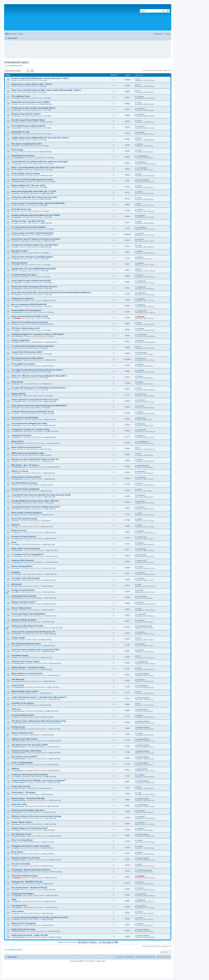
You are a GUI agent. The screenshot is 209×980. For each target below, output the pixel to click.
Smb (15, 693)
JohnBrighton (18, 229)
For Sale (44, 80)
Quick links (12, 34)
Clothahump (18, 479)
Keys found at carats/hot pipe (25, 418)
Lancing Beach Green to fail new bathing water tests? (36, 507)
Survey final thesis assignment (25, 489)
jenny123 (17, 235)
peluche (16, 913)
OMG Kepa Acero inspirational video (28, 453)
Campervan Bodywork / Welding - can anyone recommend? (38, 781)
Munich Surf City (19, 531)
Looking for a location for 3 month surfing (30, 429)
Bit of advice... (18, 852)
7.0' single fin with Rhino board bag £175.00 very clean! (36, 370)
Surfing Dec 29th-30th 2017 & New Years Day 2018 (34, 197)
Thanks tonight (18, 638)
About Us (16, 525)
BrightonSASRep (20, 675)
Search (164, 11)
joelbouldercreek (19, 467)
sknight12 (17, 544)
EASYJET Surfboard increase (25, 876)
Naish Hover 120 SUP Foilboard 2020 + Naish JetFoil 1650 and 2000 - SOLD (45, 90)
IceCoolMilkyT (19, 170)
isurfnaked (17, 580)
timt (15, 80)
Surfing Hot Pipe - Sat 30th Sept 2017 (28, 221)
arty (15, 705)
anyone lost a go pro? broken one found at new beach (36, 239)
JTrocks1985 (18, 336)
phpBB (80, 961)
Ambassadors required (22, 298)
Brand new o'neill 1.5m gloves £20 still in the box (34, 287)
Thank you (16, 709)
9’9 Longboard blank (21, 96)
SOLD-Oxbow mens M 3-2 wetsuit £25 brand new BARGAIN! (38, 406)
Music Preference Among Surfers (26, 447)
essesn (16, 515)
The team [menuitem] (131, 957)
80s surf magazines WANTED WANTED (29, 304)
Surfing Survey (18, 727)
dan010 (16, 193)
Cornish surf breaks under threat (26, 751)
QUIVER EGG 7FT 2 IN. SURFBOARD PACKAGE (33, 269)
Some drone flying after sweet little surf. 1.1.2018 (34, 191)
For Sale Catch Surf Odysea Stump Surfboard (32, 346)
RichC (16, 187)
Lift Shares (48, 235)
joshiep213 (17, 437)
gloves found (17, 441)
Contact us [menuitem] (120, 957)
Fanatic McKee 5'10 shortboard (25, 310)
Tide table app (18, 679)
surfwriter (17, 884)
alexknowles (18, 550)
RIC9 (15, 140)
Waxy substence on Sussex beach (27, 673)
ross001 (16, 414)
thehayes (17, 925)
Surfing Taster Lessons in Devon (26, 477)
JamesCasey (18, 354)
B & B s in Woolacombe (22, 763)
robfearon (17, 533)
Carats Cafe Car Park (21, 786)
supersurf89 (18, 616)
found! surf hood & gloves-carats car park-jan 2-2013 (35, 650)
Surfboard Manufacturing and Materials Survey (33, 412)
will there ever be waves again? (26, 661)
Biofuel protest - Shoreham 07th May (28, 798)
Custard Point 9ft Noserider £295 (26, 352)
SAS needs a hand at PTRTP (24, 757)
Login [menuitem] (168, 34)
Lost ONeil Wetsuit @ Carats (24, 483)
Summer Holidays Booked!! (24, 620)
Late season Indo (19, 905)
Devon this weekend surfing (24, 519)
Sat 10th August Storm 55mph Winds (28, 120)
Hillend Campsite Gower (22, 733)
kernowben (17, 634)
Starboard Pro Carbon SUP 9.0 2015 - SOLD (31, 84)
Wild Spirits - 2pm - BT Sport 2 (25, 465)
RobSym (17, 259)
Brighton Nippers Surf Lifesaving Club (29, 828)
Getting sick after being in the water (28, 626)
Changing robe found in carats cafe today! (31, 846)
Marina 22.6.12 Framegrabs (24, 923)
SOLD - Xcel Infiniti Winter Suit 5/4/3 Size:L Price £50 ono (37, 168)
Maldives (15, 769)
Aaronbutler (18, 503)
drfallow (16, 253)
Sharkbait (17, 318)
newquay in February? (21, 435)
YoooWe (16, 568)
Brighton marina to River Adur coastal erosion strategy (36, 816)
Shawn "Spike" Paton (21, 822)
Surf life (16, 146)
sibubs (16, 866)
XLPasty (16, 604)
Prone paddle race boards (23, 364)
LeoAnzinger (18, 556)
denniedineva (18, 598)
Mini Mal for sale (19, 251)
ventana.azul (18, 538)
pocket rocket (18, 685)
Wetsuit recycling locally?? (24, 602)
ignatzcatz (17, 134)
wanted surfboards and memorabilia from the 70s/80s (36, 215)
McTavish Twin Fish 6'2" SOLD (25, 114)
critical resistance (20, 699)
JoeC (15, 657)
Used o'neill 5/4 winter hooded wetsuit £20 (30, 281)
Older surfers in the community (26, 548)
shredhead (17, 402)
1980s (14, 900)
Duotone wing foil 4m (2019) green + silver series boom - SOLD (40, 78)
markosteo (17, 110)
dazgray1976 (18, 312)
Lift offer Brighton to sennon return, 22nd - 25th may (35, 501)
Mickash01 (17, 425)
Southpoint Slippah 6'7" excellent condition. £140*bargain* (38, 334)
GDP (15, 205)
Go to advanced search (14, 66)
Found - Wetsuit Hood (21, 608)
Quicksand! (17, 584)
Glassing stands (19, 263)
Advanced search (168, 11)
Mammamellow (19, 711)
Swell (15, 586)
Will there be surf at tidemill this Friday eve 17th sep (35, 459)
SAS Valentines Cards (21, 834)
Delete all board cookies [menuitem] (147, 957)
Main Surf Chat (46, 104)
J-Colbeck (17, 777)
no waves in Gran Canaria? (24, 537)
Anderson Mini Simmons (23, 560)
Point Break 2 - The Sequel (23, 792)
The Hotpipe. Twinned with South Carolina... (31, 870)
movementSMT (19, 765)
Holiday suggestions (21, 340)
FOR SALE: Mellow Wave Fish (25, 328)
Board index (13, 957)
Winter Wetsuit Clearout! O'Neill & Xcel (29, 316)
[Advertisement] (88, 48)
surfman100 (18, 431)
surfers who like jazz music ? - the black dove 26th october (38, 697)
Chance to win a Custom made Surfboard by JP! (33, 632)
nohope (16, 735)
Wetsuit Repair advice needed (25, 691)
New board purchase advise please (27, 358)
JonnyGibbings (19, 806)
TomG (16, 390)
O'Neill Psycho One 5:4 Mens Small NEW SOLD (33, 108)
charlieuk (17, 98)
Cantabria (16, 572)
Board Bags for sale (20, 132)
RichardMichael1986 (21, 628)
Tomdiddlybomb (19, 158)
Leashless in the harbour (23, 703)
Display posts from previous (73, 942)
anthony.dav (18, 396)
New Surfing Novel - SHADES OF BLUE (29, 888)
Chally (16, 527)
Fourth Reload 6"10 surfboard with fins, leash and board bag (39, 162)
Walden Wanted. (19, 394)
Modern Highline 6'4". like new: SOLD (28, 185)
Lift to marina (17, 911)
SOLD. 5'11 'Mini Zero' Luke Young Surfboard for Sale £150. (38, 376)
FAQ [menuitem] (21, 34)
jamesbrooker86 (19, 181)
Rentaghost (18, 360)
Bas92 (16, 491)
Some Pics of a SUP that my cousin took (30, 322)
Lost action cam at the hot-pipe (25, 578)
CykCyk (16, 211)
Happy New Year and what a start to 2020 (30, 102)
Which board (17, 382)
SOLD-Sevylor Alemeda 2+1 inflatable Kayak (31, 257)
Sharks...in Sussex (20, 471)
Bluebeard (17, 342)
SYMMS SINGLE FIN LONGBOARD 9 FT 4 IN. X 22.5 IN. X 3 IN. (39, 138)
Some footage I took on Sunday (26, 174)
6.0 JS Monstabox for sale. (23, 275)
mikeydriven (18, 164)
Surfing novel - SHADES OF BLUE (27, 882)
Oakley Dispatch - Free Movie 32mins (28, 667)
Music (14, 542)
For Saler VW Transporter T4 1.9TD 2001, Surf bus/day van (38, 388)
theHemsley (18, 419)
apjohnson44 (18, 562)
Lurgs (16, 104)
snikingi (16, 848)
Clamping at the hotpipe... (23, 894)
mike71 (16, 485)
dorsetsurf (17, 622)
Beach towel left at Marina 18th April (28, 810)
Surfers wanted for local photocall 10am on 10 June (35, 400)
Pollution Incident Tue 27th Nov (26, 858)
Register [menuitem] (159, 34)
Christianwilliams (19, 782)
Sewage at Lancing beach (23, 590)
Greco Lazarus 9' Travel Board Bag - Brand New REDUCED (38, 203)
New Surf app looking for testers (26, 644)
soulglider (17, 372)
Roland (16, 854)
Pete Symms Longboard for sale (26, 144)
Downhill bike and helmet (23, 156)
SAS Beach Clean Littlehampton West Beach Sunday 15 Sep (39, 721)
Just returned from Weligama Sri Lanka (29, 423)
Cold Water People (20, 656)
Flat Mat (16, 919)
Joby (15, 348)
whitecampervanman (21, 872)
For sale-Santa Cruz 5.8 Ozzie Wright (28, 227)
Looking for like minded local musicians (30, 775)
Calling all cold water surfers (24, 739)
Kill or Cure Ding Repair (22, 840)
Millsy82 (16, 384)
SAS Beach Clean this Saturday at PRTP (30, 745)
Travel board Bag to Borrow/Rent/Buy (28, 614)
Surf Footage (17, 150)
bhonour (16, 277)
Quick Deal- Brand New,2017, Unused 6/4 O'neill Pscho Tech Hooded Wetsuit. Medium (50, 293)
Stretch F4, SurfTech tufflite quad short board (32, 179)
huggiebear (17, 217)
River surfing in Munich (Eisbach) (27, 513)
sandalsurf (17, 300)
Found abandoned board (23, 715)
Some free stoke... (20, 804)
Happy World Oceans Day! (23, 929)
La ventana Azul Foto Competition (27, 554)
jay (15, 449)
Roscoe (16, 842)
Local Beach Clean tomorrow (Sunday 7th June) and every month (41, 495)
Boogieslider (18, 896)
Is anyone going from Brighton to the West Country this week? (40, 917)
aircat (15, 455)
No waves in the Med (21, 864)
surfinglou (17, 330)
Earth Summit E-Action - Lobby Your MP (30, 935)
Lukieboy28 (18, 283)
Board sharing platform (22, 566)
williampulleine (19, 771)
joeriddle (17, 592)
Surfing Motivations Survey (24, 596)
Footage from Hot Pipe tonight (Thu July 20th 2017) (35, 245)
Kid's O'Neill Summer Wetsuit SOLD (28, 126)
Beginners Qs (51, 360)
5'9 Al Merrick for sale (21, 209)
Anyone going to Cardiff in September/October (33, 233)
